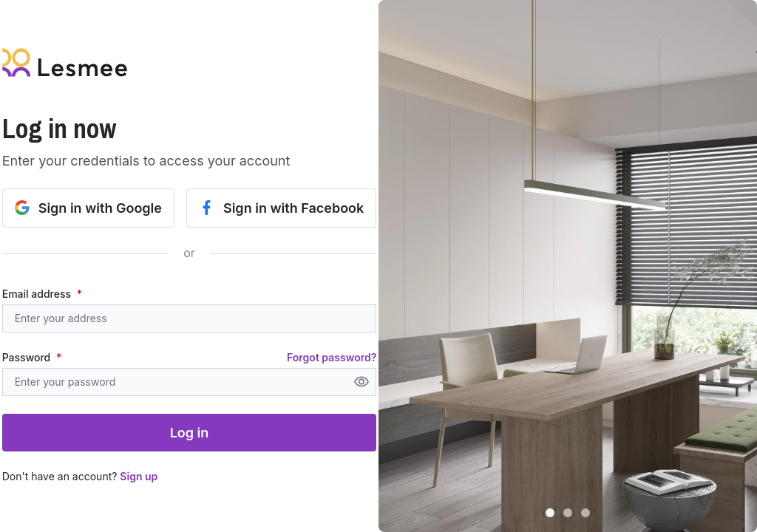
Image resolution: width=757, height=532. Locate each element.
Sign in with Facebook (281, 208)
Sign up (139, 476)
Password (32, 357)
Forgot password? (332, 357)
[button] (568, 266)
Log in (190, 433)
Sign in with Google (88, 208)
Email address (42, 294)
